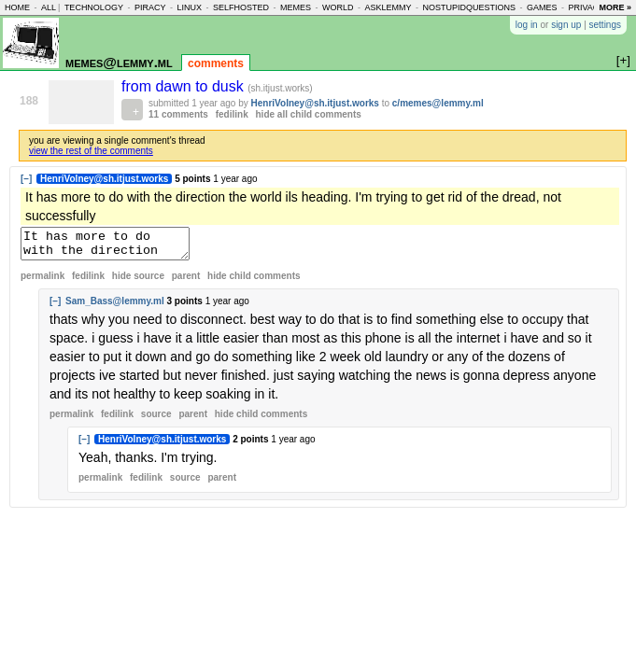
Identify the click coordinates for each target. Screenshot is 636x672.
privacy (587, 7)
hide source (138, 281)
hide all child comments (309, 114)
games (542, 7)
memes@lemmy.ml (119, 62)
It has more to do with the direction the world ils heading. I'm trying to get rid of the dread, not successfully (114, 246)
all (49, 7)
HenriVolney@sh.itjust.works (315, 103)
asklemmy (388, 7)
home (17, 7)
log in (527, 25)
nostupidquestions (469, 7)
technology (94, 7)
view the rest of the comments (91, 151)
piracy (150, 7)
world (338, 7)
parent (186, 281)
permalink (42, 281)
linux (189, 7)
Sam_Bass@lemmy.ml (115, 307)
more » (615, 7)
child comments (254, 281)
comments (216, 63)
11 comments (178, 114)
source (156, 420)
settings (605, 25)
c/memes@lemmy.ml (438, 103)
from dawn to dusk (184, 86)
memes (296, 7)
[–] (26, 179)
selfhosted (241, 7)
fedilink (232, 114)
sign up (566, 25)
